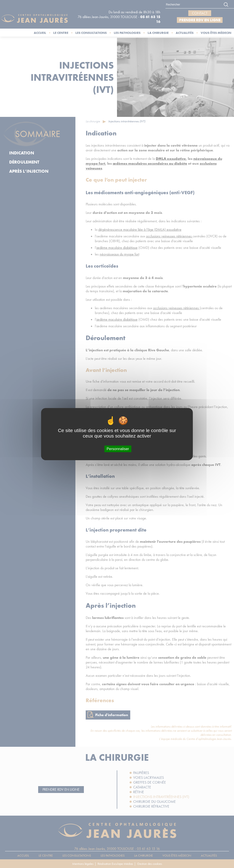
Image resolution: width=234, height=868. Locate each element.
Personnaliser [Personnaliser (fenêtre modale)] (118, 449)
